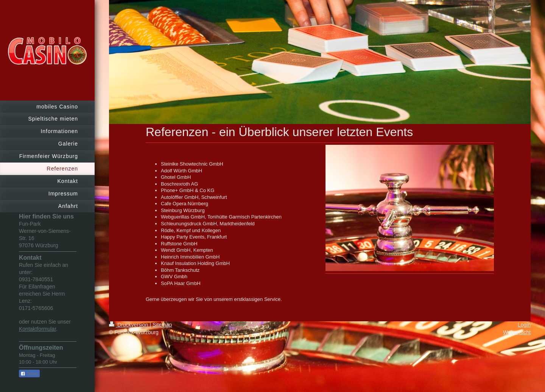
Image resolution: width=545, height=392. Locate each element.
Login (524, 325)
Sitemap (162, 325)
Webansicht (517, 332)
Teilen (29, 374)
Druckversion (129, 325)
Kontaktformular (37, 329)
